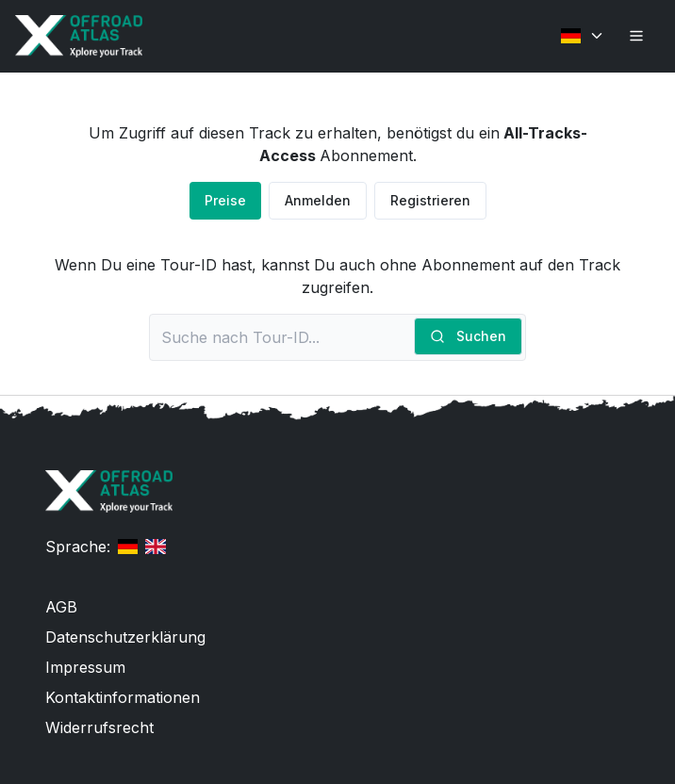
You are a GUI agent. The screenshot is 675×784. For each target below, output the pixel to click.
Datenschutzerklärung (125, 637)
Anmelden (318, 200)
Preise (225, 200)
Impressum (85, 667)
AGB (61, 607)
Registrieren (430, 200)
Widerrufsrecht (99, 727)
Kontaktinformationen (123, 697)
